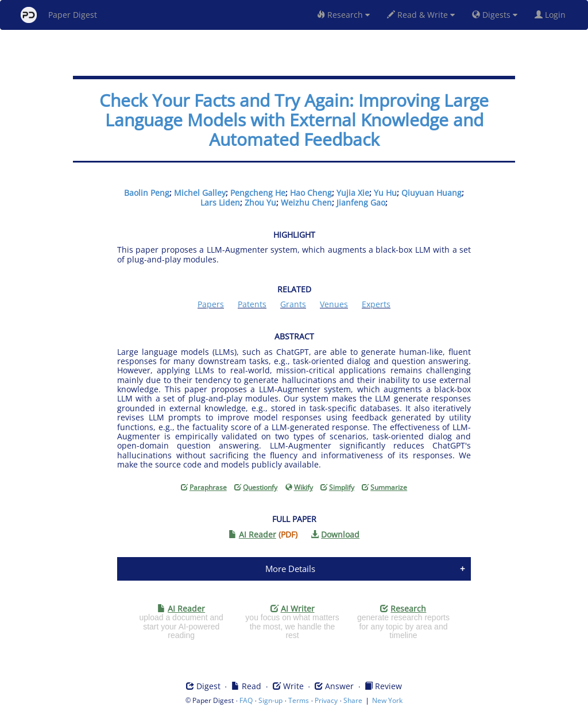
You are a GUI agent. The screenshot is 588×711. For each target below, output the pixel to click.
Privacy (326, 700)
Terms (299, 700)
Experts (376, 304)
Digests (495, 15)
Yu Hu (385, 193)
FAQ (246, 700)
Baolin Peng (147, 193)
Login (552, 15)
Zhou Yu (260, 202)
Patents (252, 304)
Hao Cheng (311, 193)
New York (387, 700)
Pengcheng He (258, 193)
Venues (334, 304)
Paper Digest (59, 15)
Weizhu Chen (306, 202)
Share (353, 700)
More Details (290, 569)
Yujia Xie (353, 193)
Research (343, 15)
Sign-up (270, 700)
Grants (293, 304)
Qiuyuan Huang (432, 193)
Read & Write (421, 15)
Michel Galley (200, 193)
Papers (211, 304)
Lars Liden (220, 202)
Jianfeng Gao (361, 202)
